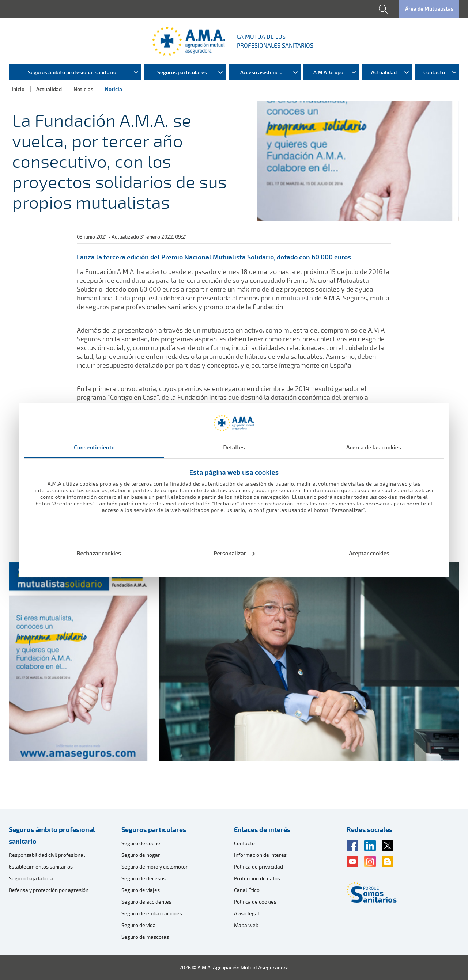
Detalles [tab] (234, 447)
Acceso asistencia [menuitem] (261, 72)
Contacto (244, 843)
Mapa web (246, 925)
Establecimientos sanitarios (41, 867)
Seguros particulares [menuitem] (182, 72)
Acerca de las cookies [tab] (374, 447)
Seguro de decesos (144, 878)
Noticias (83, 89)
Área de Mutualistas (429, 9)
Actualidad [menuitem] (384, 72)
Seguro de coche (141, 843)
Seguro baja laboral (32, 878)
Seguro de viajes (141, 890)
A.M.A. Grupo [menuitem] (328, 72)
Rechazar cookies (99, 553)
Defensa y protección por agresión (49, 890)
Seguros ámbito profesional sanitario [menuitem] (72, 72)
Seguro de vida (139, 925)
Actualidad (49, 89)
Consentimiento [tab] (94, 447)
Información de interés (260, 855)
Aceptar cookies (369, 553)
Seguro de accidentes (146, 902)
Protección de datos (257, 878)
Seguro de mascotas (145, 937)
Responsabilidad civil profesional (47, 855)
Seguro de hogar (141, 855)
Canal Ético (247, 890)
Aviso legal (247, 913)
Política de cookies (255, 902)
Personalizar (235, 553)
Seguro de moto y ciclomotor (155, 867)
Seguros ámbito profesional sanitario (52, 835)
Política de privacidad (258, 867)
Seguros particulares (154, 829)
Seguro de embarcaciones (152, 913)
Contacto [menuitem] (434, 72)
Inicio (18, 89)
